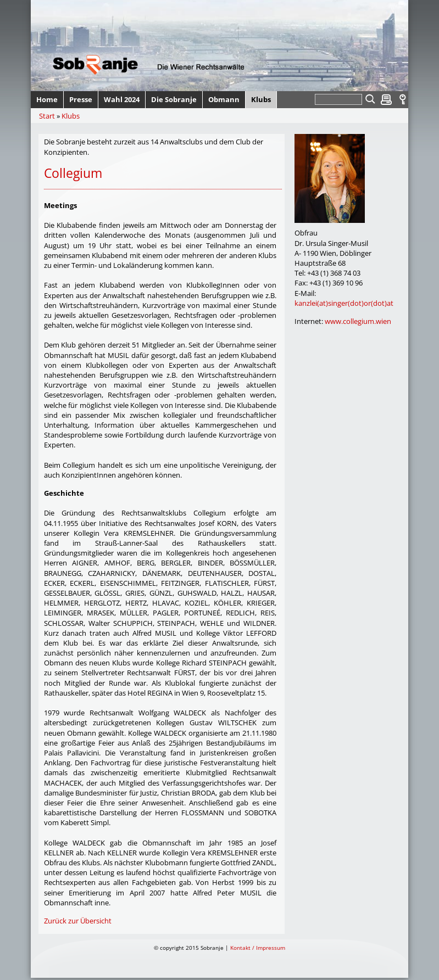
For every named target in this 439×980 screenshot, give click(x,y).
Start (47, 116)
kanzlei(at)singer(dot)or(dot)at (344, 303)
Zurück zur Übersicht (78, 921)
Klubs (71, 116)
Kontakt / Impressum (258, 948)
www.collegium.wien (358, 321)
